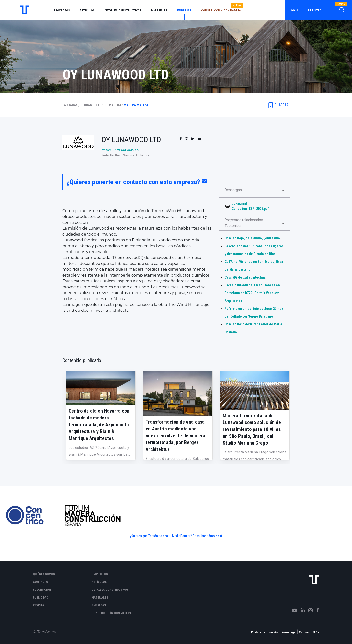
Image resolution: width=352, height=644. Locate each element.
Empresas (184, 11)
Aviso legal (289, 632)
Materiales (159, 11)
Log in (294, 11)
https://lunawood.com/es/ (121, 150)
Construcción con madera (221, 11)
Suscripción (42, 590)
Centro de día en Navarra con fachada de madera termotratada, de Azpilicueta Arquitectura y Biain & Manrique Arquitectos (99, 425)
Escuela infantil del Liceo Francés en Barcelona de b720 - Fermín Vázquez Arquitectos (252, 293)
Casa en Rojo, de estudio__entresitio (252, 238)
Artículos (87, 11)
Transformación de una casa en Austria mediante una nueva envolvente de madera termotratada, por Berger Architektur (176, 436)
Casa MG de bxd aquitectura (245, 277)
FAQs (316, 632)
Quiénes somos (44, 574)
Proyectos (62, 11)
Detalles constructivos (123, 11)
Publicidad (41, 598)
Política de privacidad (265, 632)
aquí (219, 536)
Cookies (304, 632)
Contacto (41, 582)
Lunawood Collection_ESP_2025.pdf (250, 206)
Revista (38, 605)
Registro (315, 11)
